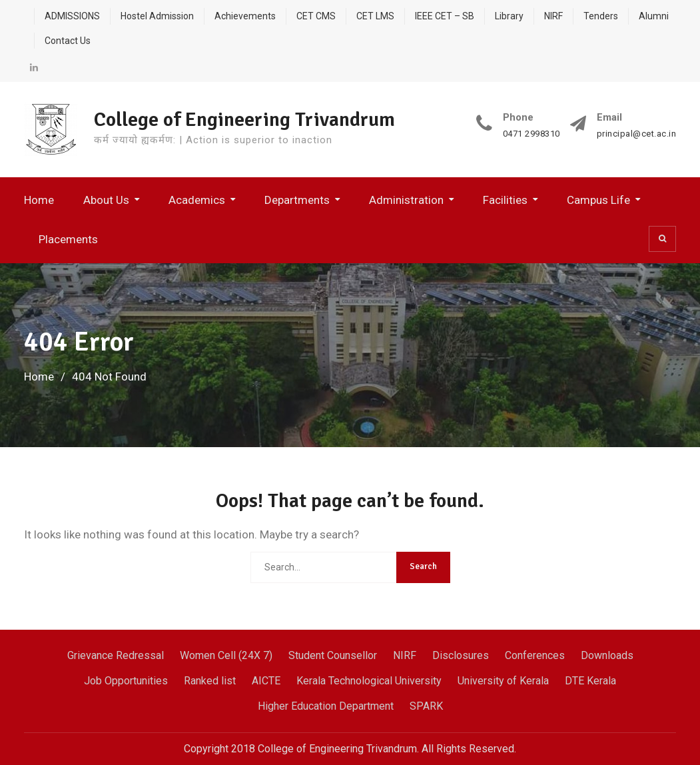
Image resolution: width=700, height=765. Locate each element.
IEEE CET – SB (445, 16)
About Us (106, 200)
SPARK (426, 706)
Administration (406, 200)
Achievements (245, 16)
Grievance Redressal (116, 655)
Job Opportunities (126, 681)
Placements (68, 239)
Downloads (607, 655)
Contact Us (68, 41)
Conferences (535, 655)
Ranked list (210, 681)
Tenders (601, 16)
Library (509, 16)
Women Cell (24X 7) (226, 655)
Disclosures (461, 655)
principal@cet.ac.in (637, 134)
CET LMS (375, 16)
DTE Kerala (590, 681)
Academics (197, 200)
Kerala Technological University (369, 681)
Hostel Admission (157, 16)
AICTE (266, 681)
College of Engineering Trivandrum (244, 120)
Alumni (654, 16)
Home (39, 200)
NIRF (553, 16)
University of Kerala (503, 681)
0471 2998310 (531, 134)
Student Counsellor (333, 655)
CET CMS (316, 16)
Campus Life (598, 200)
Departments (297, 200)
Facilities (505, 200)
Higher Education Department (326, 706)
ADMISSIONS (72, 16)
